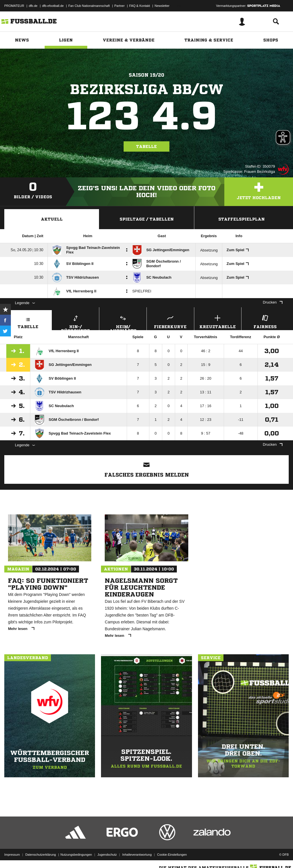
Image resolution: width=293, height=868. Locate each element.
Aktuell (52, 219)
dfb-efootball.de (53, 6)
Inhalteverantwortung (137, 855)
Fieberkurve (170, 321)
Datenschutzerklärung (40, 855)
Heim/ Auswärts (123, 322)
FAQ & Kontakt (140, 6)
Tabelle (146, 146)
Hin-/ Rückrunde (76, 322)
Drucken (273, 302)
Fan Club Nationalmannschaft (89, 6)
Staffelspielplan (241, 219)
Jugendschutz (107, 855)
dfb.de (33, 6)
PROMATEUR (14, 6)
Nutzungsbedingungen (76, 855)
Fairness (265, 321)
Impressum (12, 855)
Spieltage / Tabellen (147, 219)
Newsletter (162, 6)
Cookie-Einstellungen (172, 855)
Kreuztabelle (218, 321)
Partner (120, 6)
